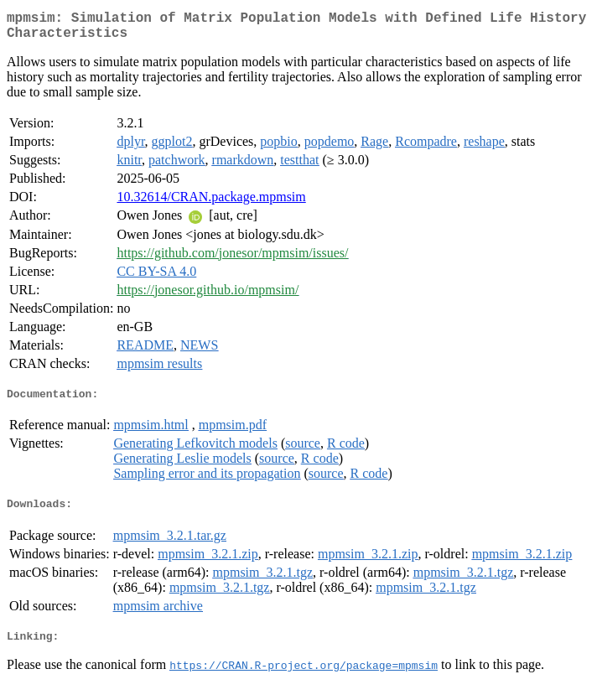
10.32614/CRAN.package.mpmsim (211, 203)
